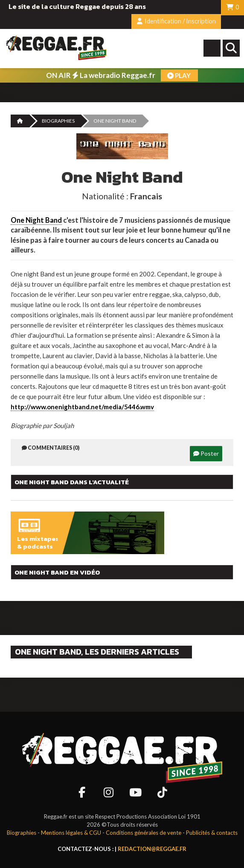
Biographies (58, 121)
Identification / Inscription (176, 21)
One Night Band (36, 220)
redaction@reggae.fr (152, 849)
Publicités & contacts (212, 833)
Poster (206, 453)
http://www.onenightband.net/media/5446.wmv (82, 407)
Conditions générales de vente (144, 833)
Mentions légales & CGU (71, 833)
